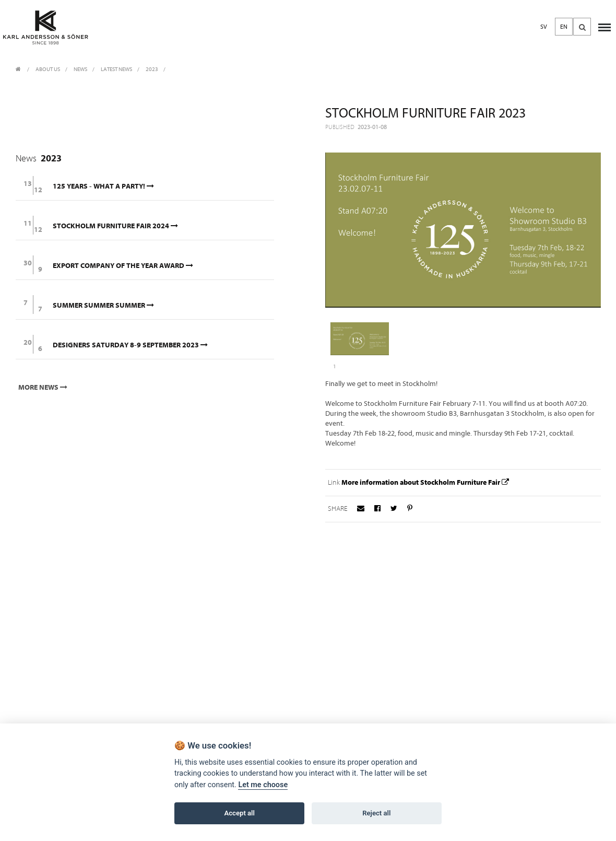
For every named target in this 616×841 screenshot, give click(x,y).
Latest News (116, 69)
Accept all (240, 813)
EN (564, 27)
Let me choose (263, 785)
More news (44, 387)
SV (544, 27)
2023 (152, 69)
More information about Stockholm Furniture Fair (426, 482)
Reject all (376, 813)
